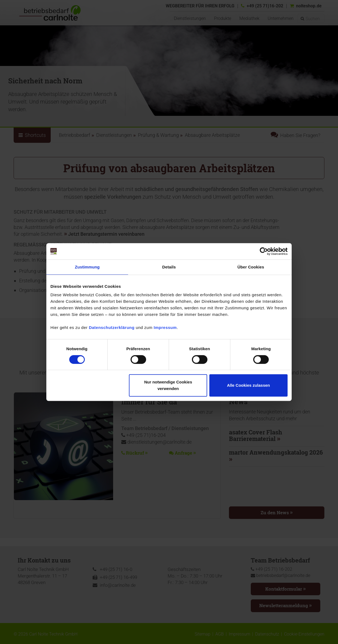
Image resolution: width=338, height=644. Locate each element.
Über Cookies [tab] (251, 267)
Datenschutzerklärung (112, 327)
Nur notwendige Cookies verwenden (168, 385)
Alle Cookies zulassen (249, 385)
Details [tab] (169, 267)
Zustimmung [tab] (87, 267)
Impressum (165, 327)
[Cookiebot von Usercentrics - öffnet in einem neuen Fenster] (264, 251)
